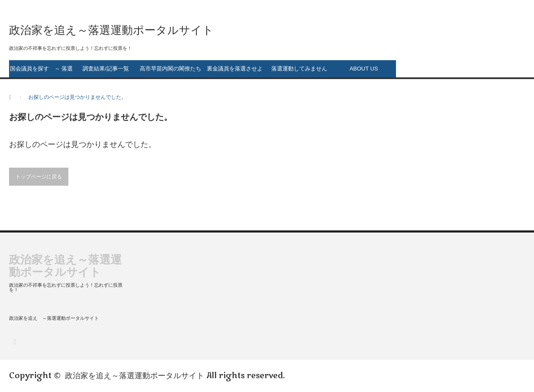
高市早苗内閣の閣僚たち (170, 69)
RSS (14, 341)
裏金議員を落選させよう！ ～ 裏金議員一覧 (235, 71)
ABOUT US (364, 69)
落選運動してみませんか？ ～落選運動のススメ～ (299, 71)
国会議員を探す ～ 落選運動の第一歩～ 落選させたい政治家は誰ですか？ (41, 71)
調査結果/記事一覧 (106, 69)
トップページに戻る (39, 177)
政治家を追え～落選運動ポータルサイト (135, 376)
